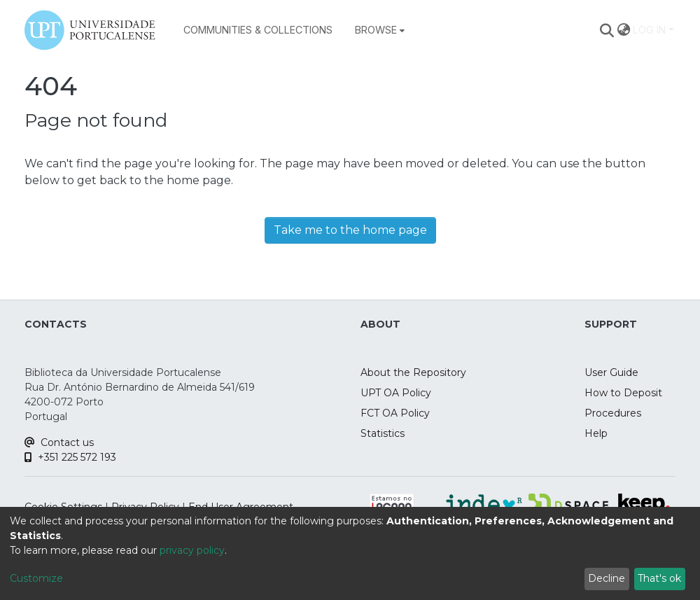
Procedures (613, 413)
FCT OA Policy (395, 413)
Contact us (59, 442)
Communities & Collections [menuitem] (258, 30)
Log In (649, 30)
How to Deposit (623, 393)
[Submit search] (607, 30)
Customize (36, 578)
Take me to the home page (350, 230)
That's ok (659, 578)
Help (596, 433)
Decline (607, 578)
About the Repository (413, 372)
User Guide (611, 372)
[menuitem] (380, 30)
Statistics (383, 433)
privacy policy (192, 550)
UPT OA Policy (396, 393)
